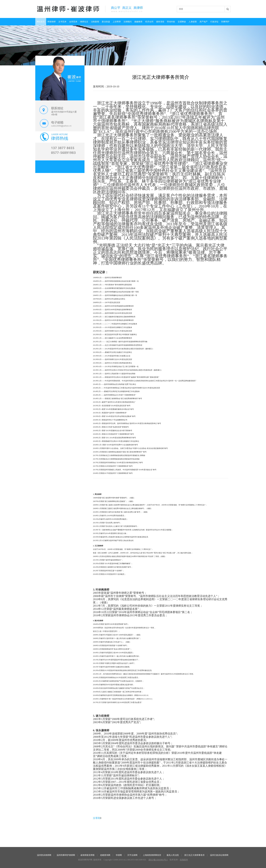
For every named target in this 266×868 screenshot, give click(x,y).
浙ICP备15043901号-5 (158, 860)
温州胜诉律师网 (44, 855)
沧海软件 (184, 860)
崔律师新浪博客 (88, 855)
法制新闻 (95, 22)
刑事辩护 (225, 22)
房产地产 (204, 22)
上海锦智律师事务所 (152, 855)
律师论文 (84, 22)
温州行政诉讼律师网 (219, 855)
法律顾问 (128, 22)
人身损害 (193, 22)
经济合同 (149, 22)
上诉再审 (117, 22)
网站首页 (41, 22)
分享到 (97, 818)
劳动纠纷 (171, 22)
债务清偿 (160, 22)
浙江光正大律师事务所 (194, 855)
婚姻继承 (138, 22)
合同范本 (73, 22)
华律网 (119, 855)
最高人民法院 (173, 855)
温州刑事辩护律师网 (66, 855)
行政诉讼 (214, 22)
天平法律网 (132, 855)
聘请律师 (52, 22)
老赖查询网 (105, 855)
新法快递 (106, 22)
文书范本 (62, 22)
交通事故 (182, 22)
